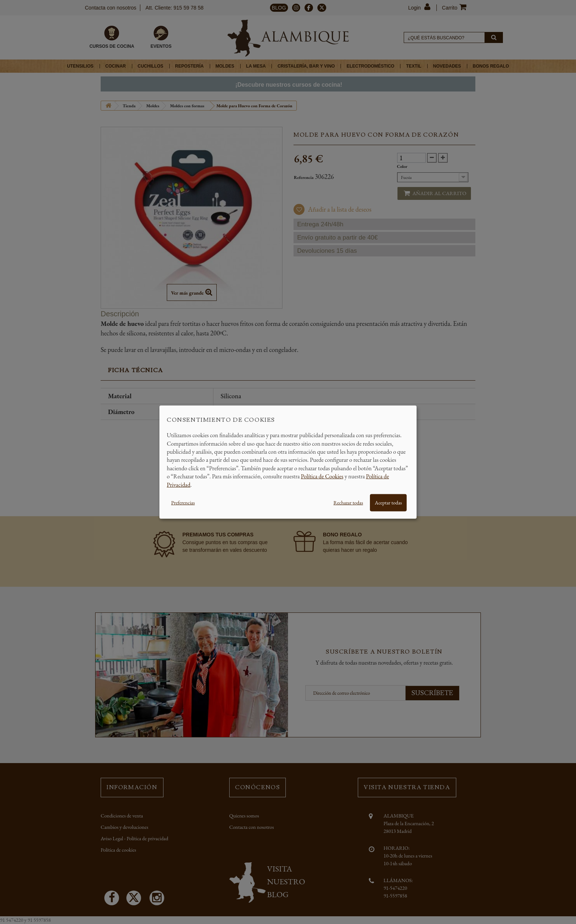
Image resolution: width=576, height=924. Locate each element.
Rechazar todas (348, 503)
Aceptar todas (388, 503)
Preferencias (183, 503)
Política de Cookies (322, 476)
